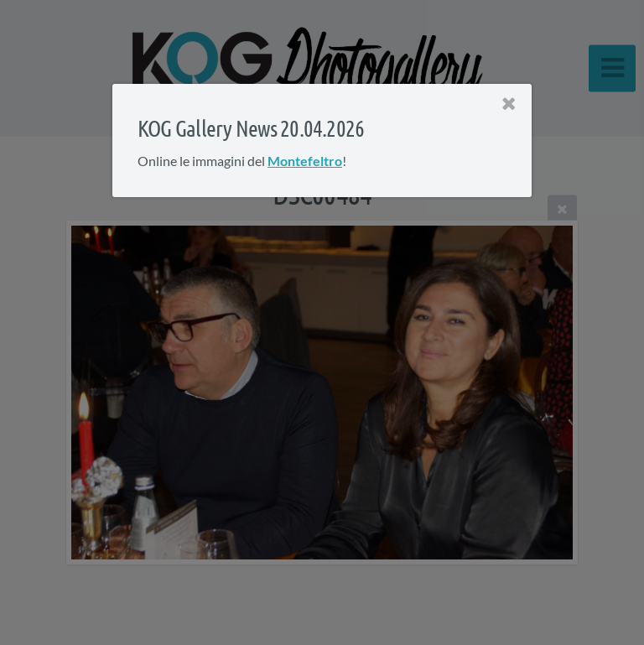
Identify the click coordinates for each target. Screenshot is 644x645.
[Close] (509, 104)
